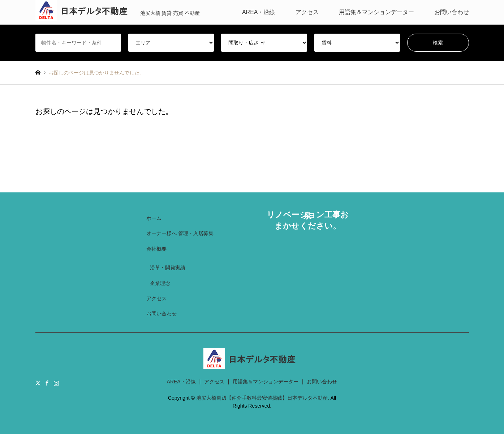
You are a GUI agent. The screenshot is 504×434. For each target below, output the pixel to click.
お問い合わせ (452, 12)
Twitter (38, 383)
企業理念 (160, 283)
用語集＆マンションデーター (376, 12)
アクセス (307, 12)
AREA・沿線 (259, 12)
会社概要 (156, 249)
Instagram (56, 383)
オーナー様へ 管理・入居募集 (180, 233)
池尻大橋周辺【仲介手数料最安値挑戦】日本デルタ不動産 (262, 398)
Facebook (47, 383)
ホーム (154, 218)
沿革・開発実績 (168, 268)
